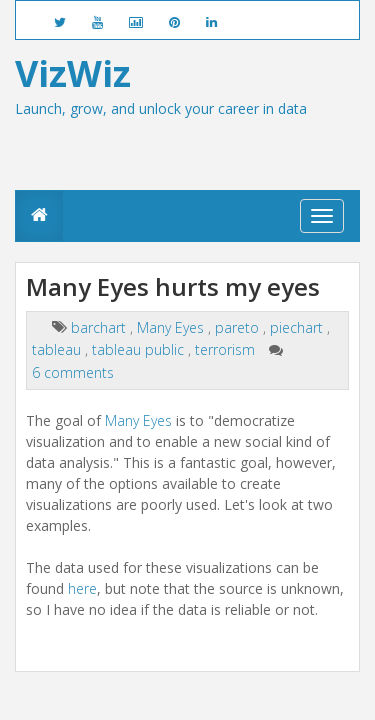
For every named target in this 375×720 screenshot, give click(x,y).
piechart (298, 327)
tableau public (140, 349)
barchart (100, 327)
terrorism (227, 349)
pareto (239, 327)
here (82, 588)
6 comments (73, 372)
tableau (58, 349)
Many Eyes (172, 327)
